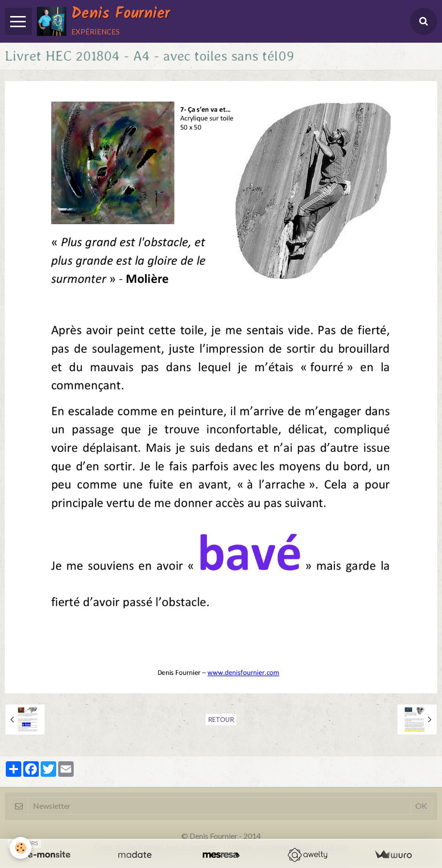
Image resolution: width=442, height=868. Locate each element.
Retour (221, 720)
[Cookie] (21, 848)
